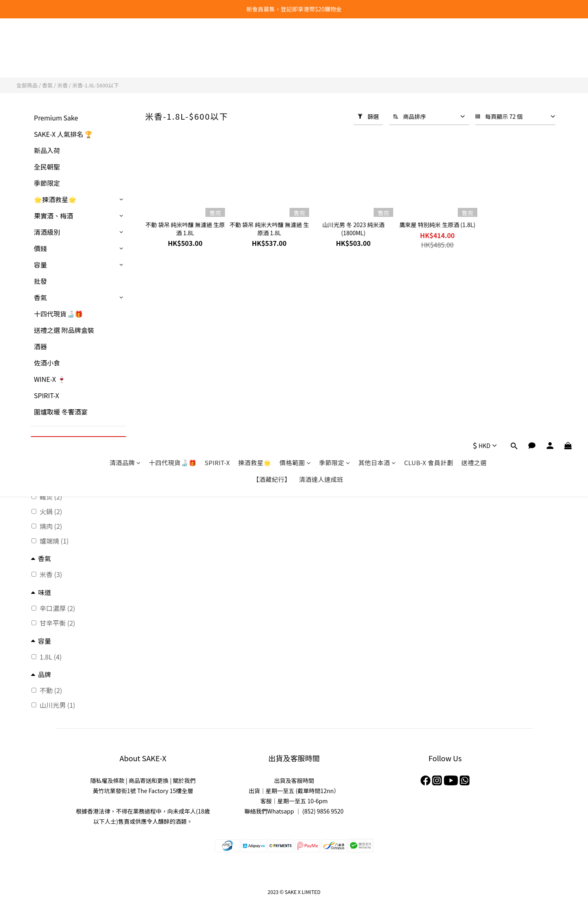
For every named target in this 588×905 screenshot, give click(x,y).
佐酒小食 (47, 363)
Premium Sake (56, 118)
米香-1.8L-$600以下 (96, 85)
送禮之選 (474, 44)
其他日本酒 (377, 44)
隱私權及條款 (107, 780)
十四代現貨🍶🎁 (173, 44)
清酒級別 (47, 232)
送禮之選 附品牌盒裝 (64, 330)
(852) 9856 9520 (323, 811)
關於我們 (184, 780)
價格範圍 (295, 44)
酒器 (40, 346)
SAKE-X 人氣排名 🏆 (63, 134)
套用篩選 (79, 444)
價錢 (40, 248)
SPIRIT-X (217, 44)
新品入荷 (47, 150)
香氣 (47, 85)
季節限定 (335, 44)
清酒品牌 (125, 44)
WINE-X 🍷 (50, 379)
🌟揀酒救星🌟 (55, 199)
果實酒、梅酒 (53, 216)
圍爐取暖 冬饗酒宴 (61, 412)
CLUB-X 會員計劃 (429, 44)
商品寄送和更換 (149, 780)
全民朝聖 (47, 167)
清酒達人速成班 (321, 61)
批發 (40, 281)
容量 (40, 265)
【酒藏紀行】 (272, 61)
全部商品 (27, 85)
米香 (62, 85)
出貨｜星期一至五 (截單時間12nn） (294, 791)
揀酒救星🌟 (255, 44)
